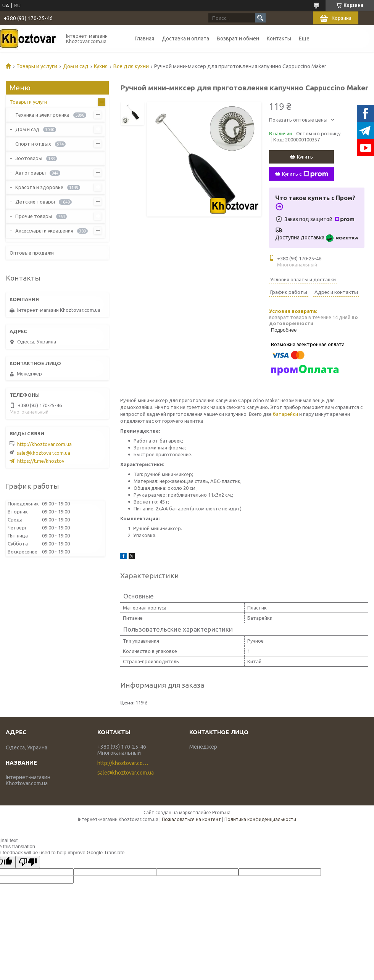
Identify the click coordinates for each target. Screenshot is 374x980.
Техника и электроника (42, 115)
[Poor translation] (28, 862)
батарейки (285, 414)
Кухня (101, 66)
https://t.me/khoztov (41, 461)
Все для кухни (131, 66)
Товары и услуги (37, 66)
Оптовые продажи (32, 253)
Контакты (279, 38)
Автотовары (31, 173)
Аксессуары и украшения (44, 231)
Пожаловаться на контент (191, 819)
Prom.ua (221, 812)
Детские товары (35, 202)
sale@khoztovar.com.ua (44, 453)
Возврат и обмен (238, 38)
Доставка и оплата (185, 38)
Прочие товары (34, 216)
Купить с (305, 174)
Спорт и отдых (33, 144)
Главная (144, 38)
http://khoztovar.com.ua (44, 444)
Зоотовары (29, 158)
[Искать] (260, 18)
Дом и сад (76, 66)
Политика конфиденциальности (260, 819)
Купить (305, 157)
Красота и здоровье (39, 187)
